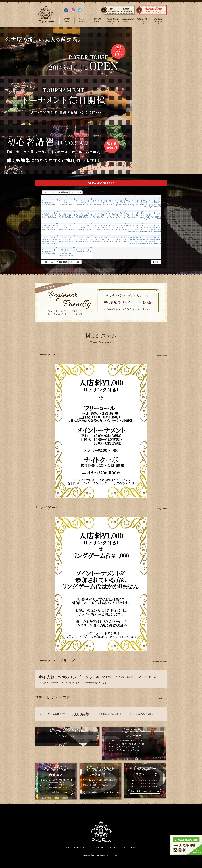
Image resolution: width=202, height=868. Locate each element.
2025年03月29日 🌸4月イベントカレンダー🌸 (127, 744)
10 (91, 211)
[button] (156, 262)
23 (74, 236)
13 (142, 211)
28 (159, 236)
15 (57, 223)
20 (142, 223)
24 (91, 236)
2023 (46, 192)
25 (108, 236)
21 (159, 223)
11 (108, 211)
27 (142, 236)
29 (57, 248)
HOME (69, 848)
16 (74, 223)
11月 (53, 192)
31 (91, 248)
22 (57, 236)
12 (125, 211)
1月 (73, 192)
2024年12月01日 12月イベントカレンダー (125, 747)
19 (125, 223)
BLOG (123, 848)
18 (108, 223)
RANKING (132, 848)
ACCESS (77, 848)
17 (91, 223)
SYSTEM (87, 848)
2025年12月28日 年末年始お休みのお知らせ (126, 741)
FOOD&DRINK (113, 848)
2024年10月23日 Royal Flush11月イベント (125, 750)
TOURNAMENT (99, 848)
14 (159, 211)
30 (74, 248)
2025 (79, 192)
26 (125, 236)
